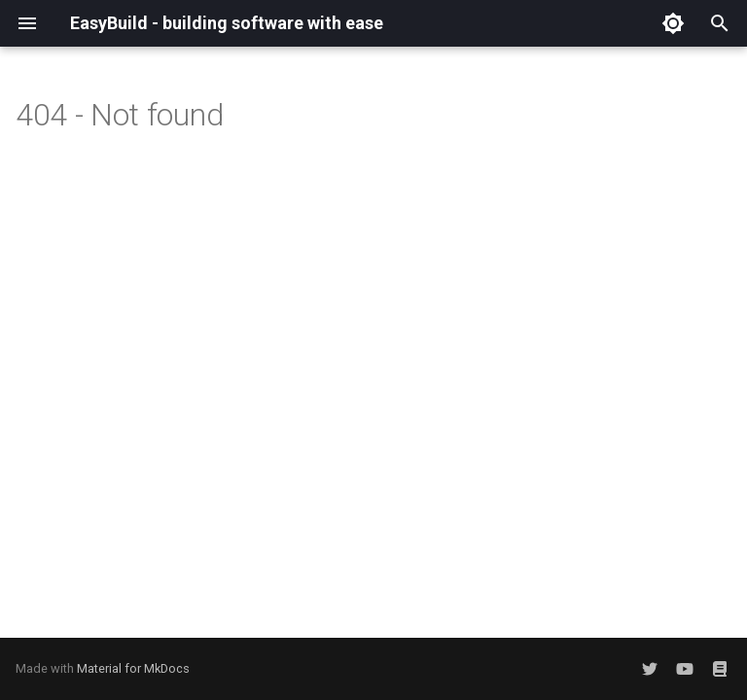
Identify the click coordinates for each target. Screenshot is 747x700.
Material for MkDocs (133, 668)
